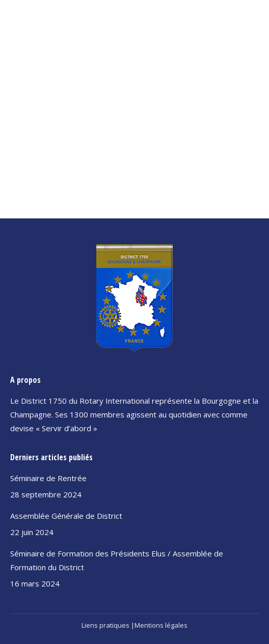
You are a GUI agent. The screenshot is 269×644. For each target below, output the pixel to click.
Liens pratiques (105, 625)
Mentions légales (161, 625)
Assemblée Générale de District (66, 516)
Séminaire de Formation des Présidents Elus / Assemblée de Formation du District (117, 560)
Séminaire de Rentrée (48, 478)
